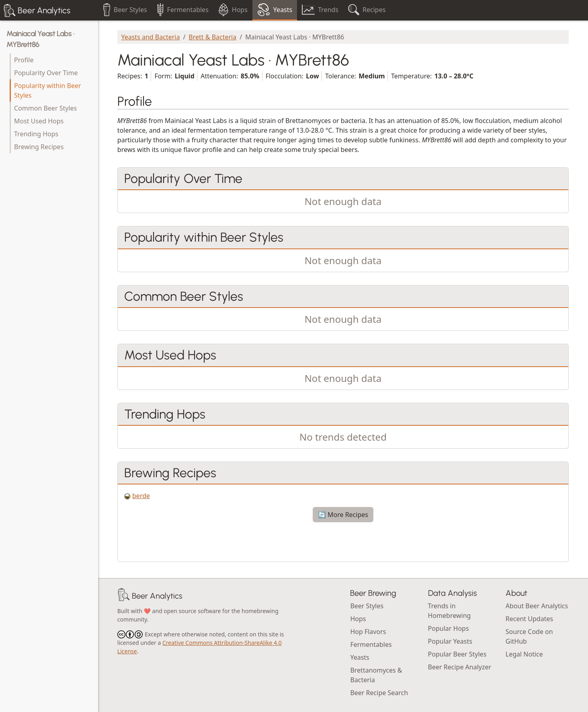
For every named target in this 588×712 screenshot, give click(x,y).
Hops (358, 619)
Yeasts (360, 657)
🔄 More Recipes (343, 515)
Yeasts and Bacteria (150, 37)
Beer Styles (367, 606)
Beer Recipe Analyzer (460, 667)
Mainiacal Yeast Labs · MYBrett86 (40, 39)
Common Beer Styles (45, 108)
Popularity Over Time (46, 73)
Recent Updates (529, 619)
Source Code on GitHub (529, 636)
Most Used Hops (39, 121)
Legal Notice (524, 654)
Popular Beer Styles (457, 654)
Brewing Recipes (39, 147)
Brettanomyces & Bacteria (376, 675)
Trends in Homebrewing (450, 611)
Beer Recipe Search (379, 693)
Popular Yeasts (450, 641)
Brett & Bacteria (212, 37)
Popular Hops (449, 628)
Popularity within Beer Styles (48, 90)
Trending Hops (36, 134)
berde (141, 496)
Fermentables (371, 644)
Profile (24, 60)
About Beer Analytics (537, 606)
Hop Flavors (368, 632)
